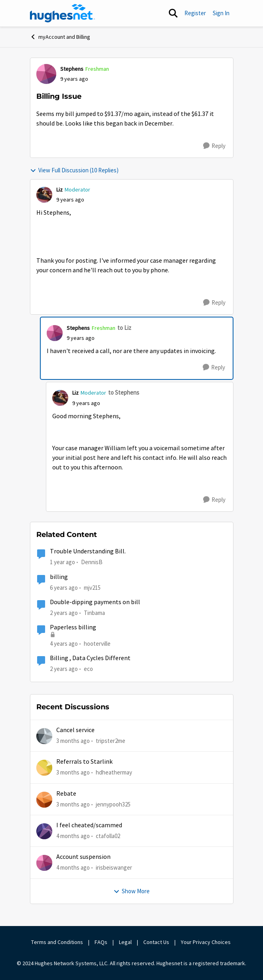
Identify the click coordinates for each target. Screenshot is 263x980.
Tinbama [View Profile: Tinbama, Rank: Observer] (94, 613)
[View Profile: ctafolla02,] (44, 831)
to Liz (124, 328)
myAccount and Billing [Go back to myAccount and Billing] (60, 37)
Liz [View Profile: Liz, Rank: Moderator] (59, 190)
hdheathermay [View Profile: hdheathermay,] (114, 772)
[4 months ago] (73, 836)
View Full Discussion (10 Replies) (74, 170)
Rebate (66, 794)
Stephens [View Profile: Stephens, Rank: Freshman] (72, 69)
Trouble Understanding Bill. (88, 551)
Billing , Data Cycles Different (90, 658)
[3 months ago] (73, 741)
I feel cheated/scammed (89, 825)
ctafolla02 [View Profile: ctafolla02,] (108, 836)
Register (195, 13)
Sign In (221, 13)
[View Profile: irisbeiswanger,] (44, 863)
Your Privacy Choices (206, 942)
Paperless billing (73, 627)
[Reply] (214, 146)
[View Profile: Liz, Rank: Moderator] (44, 195)
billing (59, 577)
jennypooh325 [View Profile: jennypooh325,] (113, 804)
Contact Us (156, 942)
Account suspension (83, 857)
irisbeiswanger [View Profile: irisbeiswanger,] (114, 867)
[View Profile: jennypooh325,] (44, 800)
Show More (131, 891)
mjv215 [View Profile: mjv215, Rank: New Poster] (92, 587)
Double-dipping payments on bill (95, 602)
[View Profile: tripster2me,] (44, 736)
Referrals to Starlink (84, 762)
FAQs (101, 942)
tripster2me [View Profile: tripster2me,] (111, 741)
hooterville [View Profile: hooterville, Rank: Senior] (97, 644)
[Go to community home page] (63, 13)
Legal (125, 942)
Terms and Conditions (57, 942)
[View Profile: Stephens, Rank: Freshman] (46, 74)
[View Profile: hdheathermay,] (44, 768)
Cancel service (75, 730)
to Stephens (124, 392)
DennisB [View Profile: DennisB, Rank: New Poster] (92, 562)
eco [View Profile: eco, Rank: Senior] (88, 669)
